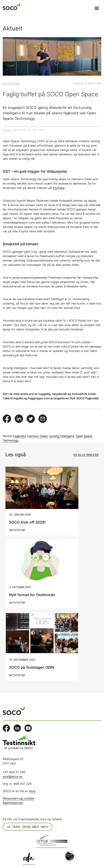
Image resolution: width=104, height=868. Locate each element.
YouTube (59, 188)
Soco (6, 130)
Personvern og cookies (19, 798)
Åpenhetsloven (13, 803)
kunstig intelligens (62, 436)
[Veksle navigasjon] (97, 8)
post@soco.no (13, 776)
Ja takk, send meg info (27, 827)
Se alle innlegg (86, 455)
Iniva (32, 791)
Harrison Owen (38, 436)
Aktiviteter (11, 83)
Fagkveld (20, 436)
